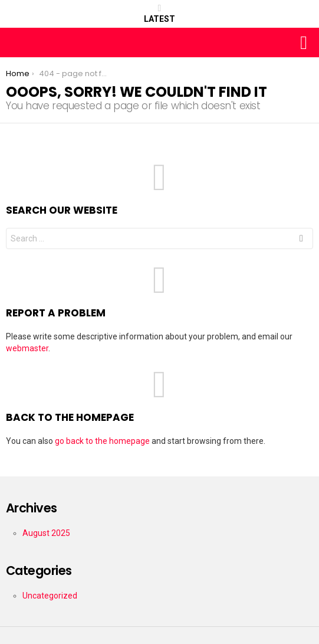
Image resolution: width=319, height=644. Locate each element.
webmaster (27, 348)
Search (301, 240)
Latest (159, 14)
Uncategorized (50, 596)
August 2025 (46, 533)
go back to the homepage (102, 441)
